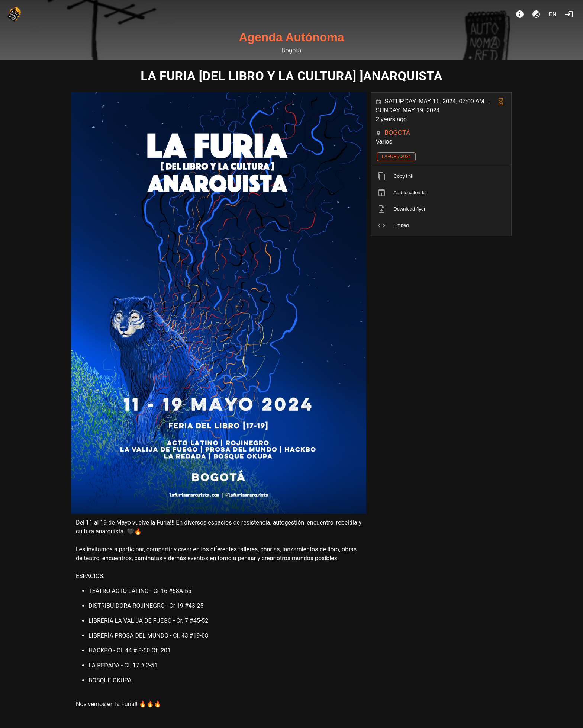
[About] (520, 14)
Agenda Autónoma (291, 37)
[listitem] (441, 176)
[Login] (569, 14)
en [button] (553, 14)
